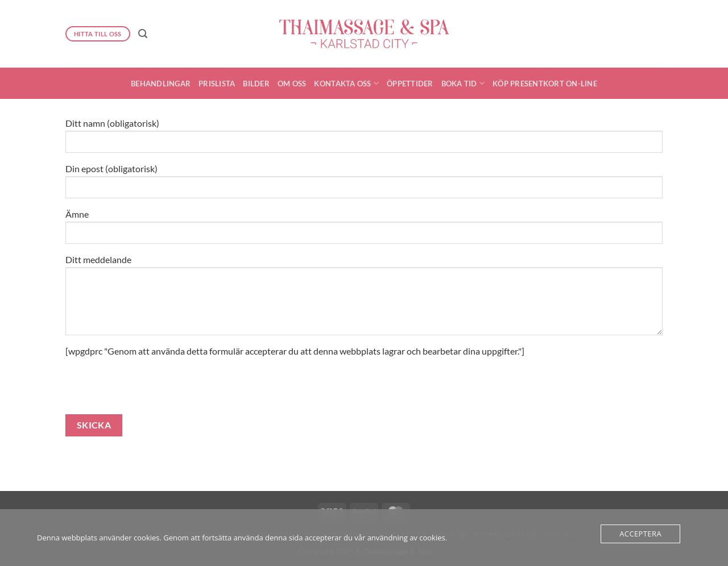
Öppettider (410, 84)
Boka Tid (463, 83)
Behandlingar (161, 84)
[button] (143, 34)
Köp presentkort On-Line (545, 84)
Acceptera (640, 534)
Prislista (217, 84)
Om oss (292, 84)
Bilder (256, 84)
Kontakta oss (346, 83)
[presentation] (152, 392)
